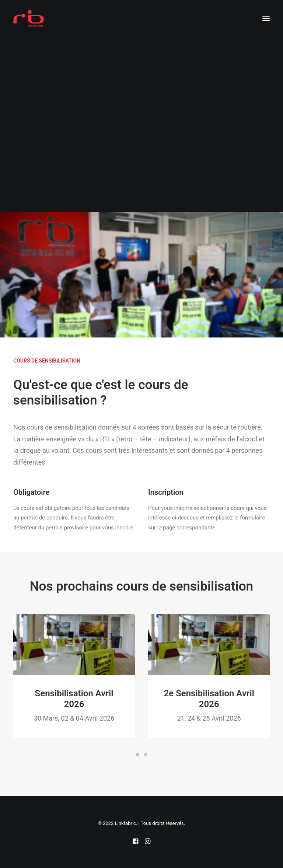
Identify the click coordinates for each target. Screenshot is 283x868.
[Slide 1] (137, 755)
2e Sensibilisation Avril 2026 (221, 699)
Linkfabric (125, 823)
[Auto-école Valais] (29, 18)
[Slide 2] (146, 755)
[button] (266, 18)
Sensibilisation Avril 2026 (81, 699)
